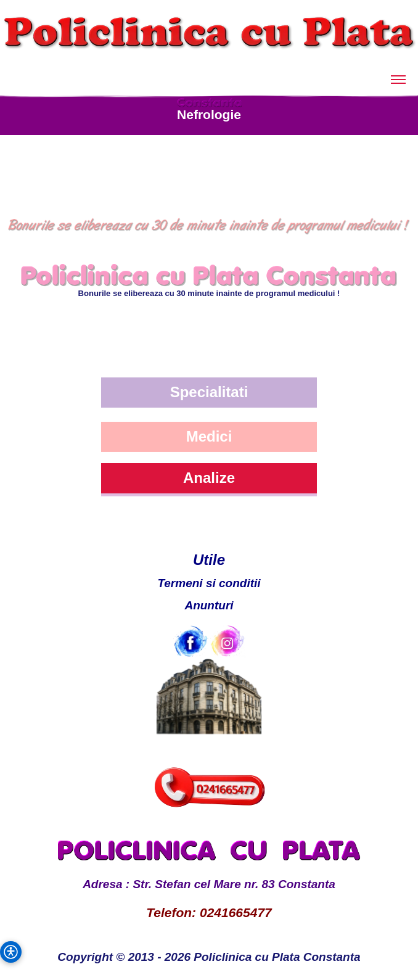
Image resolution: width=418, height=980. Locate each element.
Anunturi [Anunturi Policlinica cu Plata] (209, 605)
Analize (209, 478)
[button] (11, 952)
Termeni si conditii (209, 583)
